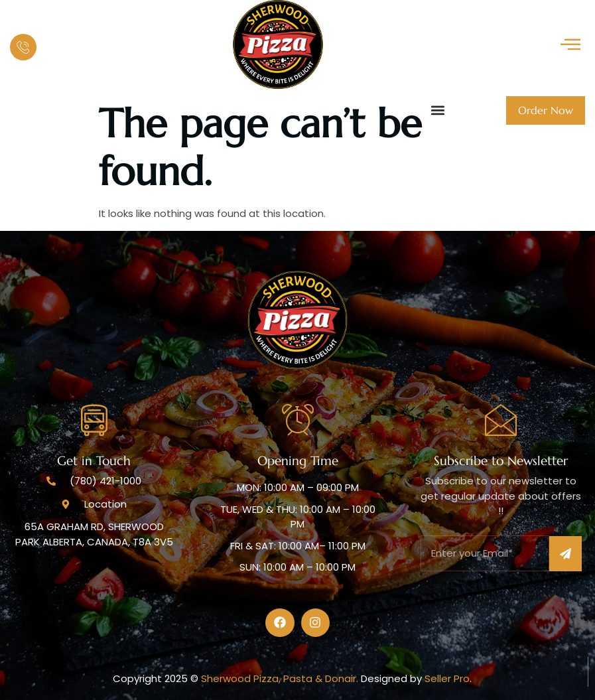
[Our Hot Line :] (23, 47)
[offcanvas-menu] (570, 44)
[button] (437, 110)
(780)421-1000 (93, 55)
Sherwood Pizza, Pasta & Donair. (281, 678)
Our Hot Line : (74, 37)
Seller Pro (447, 678)
